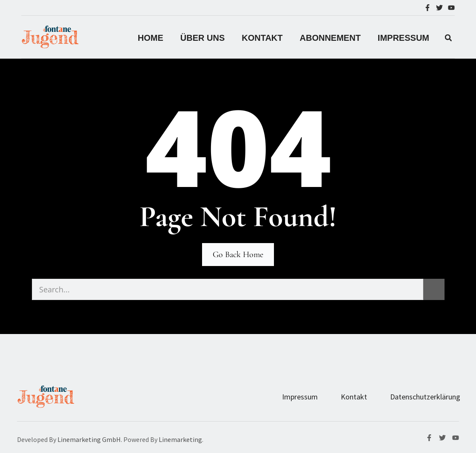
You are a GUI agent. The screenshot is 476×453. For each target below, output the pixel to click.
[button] (448, 38)
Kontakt (262, 38)
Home (151, 38)
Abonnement (330, 38)
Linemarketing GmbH (89, 439)
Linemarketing (180, 439)
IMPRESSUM (403, 38)
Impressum (300, 397)
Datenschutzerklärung (425, 397)
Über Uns (202, 38)
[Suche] (434, 289)
